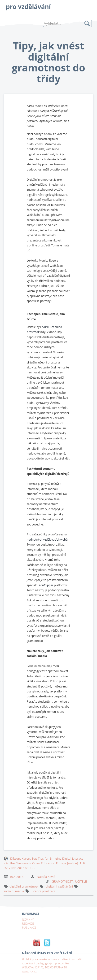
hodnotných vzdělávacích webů (47, 539)
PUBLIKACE (29, 927)
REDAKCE (28, 923)
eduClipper (46, 585)
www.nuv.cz (29, 971)
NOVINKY (28, 919)
